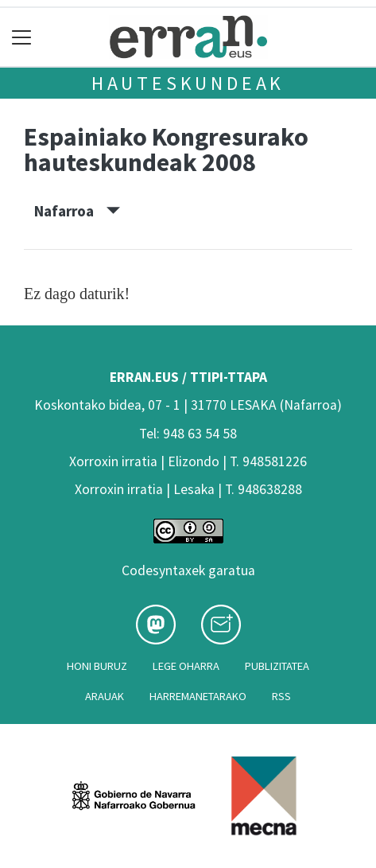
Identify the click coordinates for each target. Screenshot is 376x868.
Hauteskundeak (188, 83)
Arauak (105, 696)
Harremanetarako (198, 696)
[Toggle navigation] (22, 37)
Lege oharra (186, 666)
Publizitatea (277, 666)
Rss (281, 696)
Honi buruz (97, 666)
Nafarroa (77, 211)
